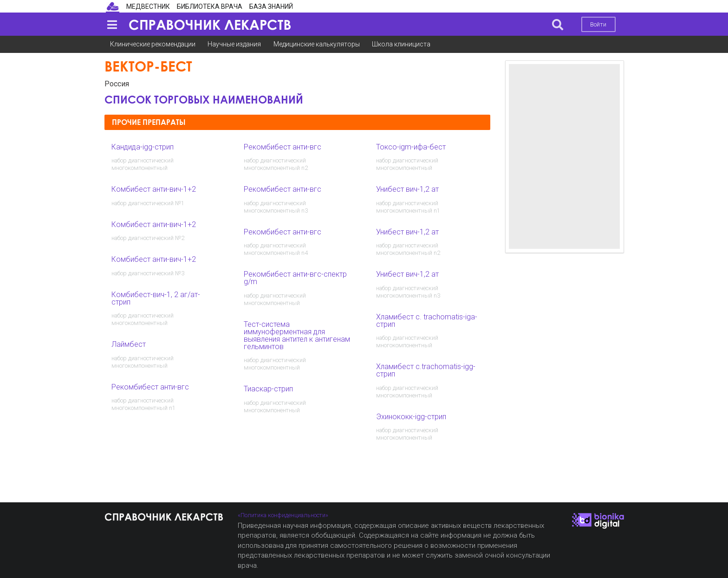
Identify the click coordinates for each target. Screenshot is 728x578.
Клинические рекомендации (153, 44)
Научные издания (234, 44)
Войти (598, 24)
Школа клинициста (401, 44)
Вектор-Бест (148, 66)
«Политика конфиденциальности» (283, 515)
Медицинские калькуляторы (317, 44)
